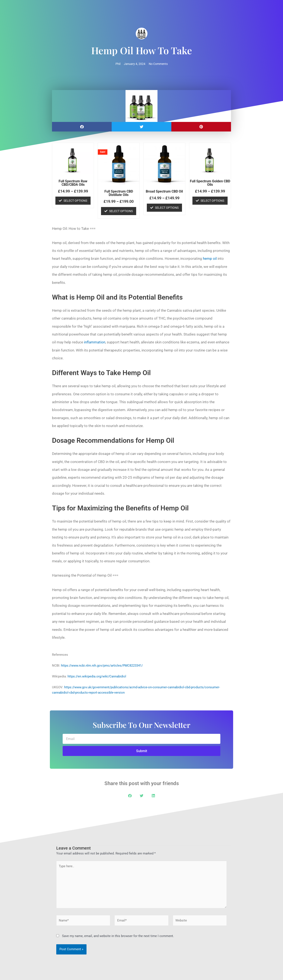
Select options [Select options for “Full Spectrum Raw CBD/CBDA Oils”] (75, 201)
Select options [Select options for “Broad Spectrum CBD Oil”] (167, 208)
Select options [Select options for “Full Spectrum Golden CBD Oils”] (212, 201)
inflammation (95, 342)
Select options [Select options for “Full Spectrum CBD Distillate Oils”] (121, 211)
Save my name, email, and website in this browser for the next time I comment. (118, 936)
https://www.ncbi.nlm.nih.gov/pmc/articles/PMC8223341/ (102, 666)
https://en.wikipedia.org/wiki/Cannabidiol (97, 676)
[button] (82, 127)
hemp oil (210, 259)
